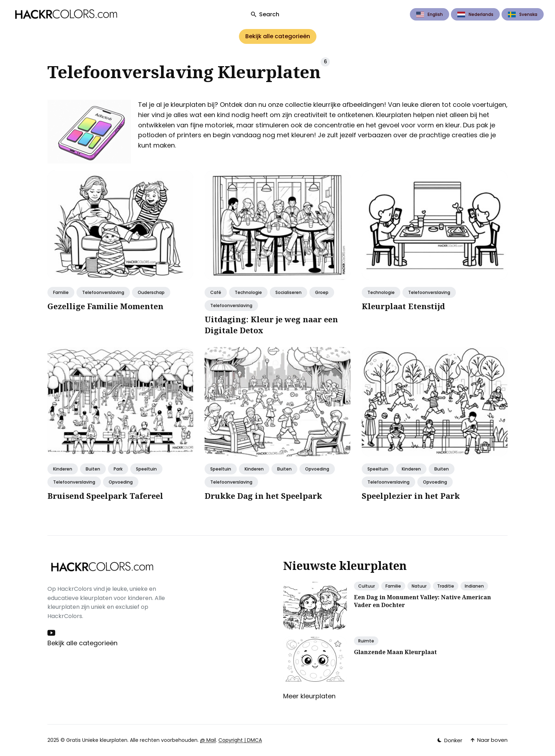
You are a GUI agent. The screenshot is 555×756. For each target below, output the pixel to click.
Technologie (248, 292)
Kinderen (63, 469)
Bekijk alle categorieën (278, 36)
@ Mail (208, 740)
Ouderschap (151, 292)
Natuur (419, 586)
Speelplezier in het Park (411, 496)
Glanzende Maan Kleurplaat (395, 652)
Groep (322, 292)
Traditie (446, 586)
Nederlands (475, 14)
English (430, 14)
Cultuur (367, 586)
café (216, 292)
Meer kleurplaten (309, 696)
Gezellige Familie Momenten (105, 306)
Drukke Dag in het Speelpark (263, 496)
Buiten (93, 469)
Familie (61, 292)
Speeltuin (146, 469)
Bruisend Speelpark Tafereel (105, 496)
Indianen (474, 586)
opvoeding (121, 482)
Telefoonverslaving (103, 292)
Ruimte (366, 641)
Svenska (523, 14)
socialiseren (288, 292)
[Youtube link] (52, 633)
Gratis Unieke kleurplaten (97, 740)
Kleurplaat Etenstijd (403, 306)
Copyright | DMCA (240, 740)
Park (118, 469)
